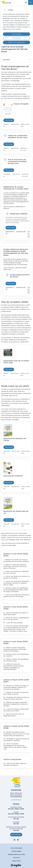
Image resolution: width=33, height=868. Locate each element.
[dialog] (16, 26)
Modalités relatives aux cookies (16, 855)
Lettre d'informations (16, 848)
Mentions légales (17, 851)
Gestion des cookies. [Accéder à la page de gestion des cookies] (14, 29)
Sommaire (16, 60)
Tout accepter (16, 34)
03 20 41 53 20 (16, 800)
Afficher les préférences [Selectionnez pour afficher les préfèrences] (17, 42)
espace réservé (17, 861)
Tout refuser (16, 38)
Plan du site (17, 858)
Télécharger (9, 120)
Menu (26, 2)
